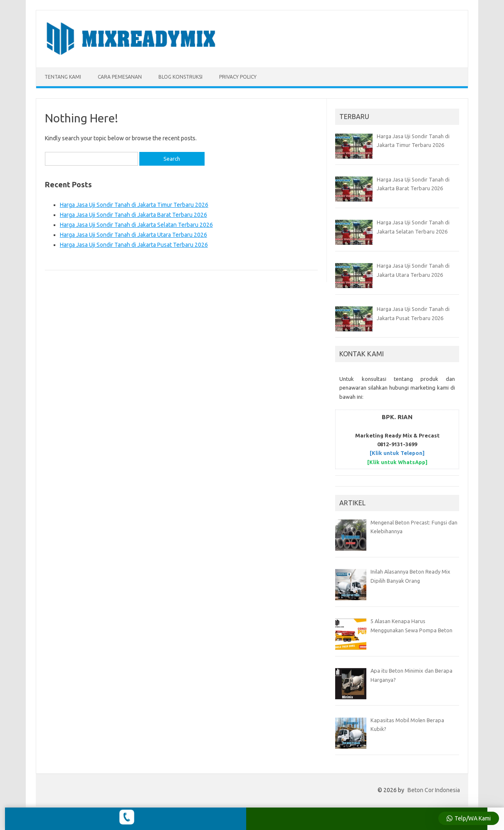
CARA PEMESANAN (120, 77)
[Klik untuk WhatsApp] (397, 462)
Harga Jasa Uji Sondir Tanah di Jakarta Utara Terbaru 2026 (133, 235)
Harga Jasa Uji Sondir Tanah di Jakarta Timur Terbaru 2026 (134, 205)
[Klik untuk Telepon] (397, 453)
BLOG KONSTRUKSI (180, 77)
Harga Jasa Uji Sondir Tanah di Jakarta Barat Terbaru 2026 (133, 215)
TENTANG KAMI (63, 77)
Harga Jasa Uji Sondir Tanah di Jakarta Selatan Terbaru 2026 (136, 225)
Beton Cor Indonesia (434, 790)
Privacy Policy (238, 77)
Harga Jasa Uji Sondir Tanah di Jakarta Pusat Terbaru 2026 (134, 245)
